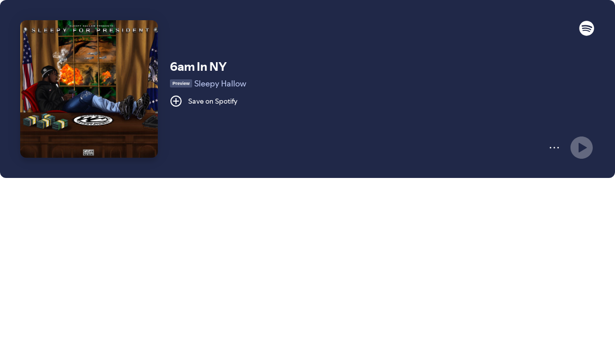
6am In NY (199, 66)
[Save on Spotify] (204, 101)
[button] (587, 33)
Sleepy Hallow (220, 83)
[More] (554, 148)
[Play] (582, 148)
